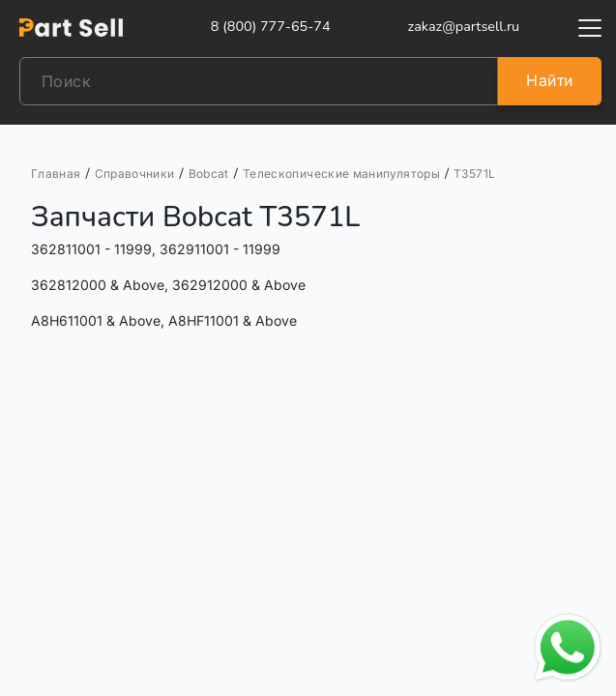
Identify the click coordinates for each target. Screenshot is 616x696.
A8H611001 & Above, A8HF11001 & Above (164, 320)
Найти (549, 80)
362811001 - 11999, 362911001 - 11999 (156, 249)
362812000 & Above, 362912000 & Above (168, 285)
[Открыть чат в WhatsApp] (568, 648)
